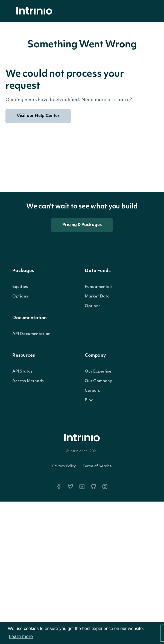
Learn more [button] (21, 636)
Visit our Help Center (38, 116)
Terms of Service (97, 466)
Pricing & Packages (82, 225)
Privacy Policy (64, 466)
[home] (36, 11)
